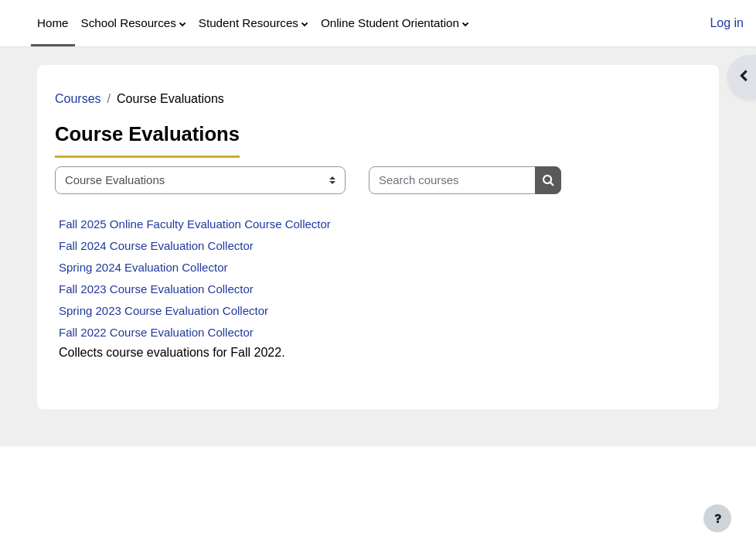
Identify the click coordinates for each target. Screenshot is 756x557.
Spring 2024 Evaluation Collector (143, 267)
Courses (78, 99)
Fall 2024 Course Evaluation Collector (156, 246)
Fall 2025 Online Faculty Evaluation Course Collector (195, 224)
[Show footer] (717, 518)
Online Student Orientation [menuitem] (390, 23)
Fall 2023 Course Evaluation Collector (156, 289)
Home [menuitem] (53, 23)
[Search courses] (452, 180)
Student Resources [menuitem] (249, 23)
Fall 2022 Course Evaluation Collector (156, 332)
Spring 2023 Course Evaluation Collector (163, 311)
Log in (727, 23)
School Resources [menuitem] (129, 23)
